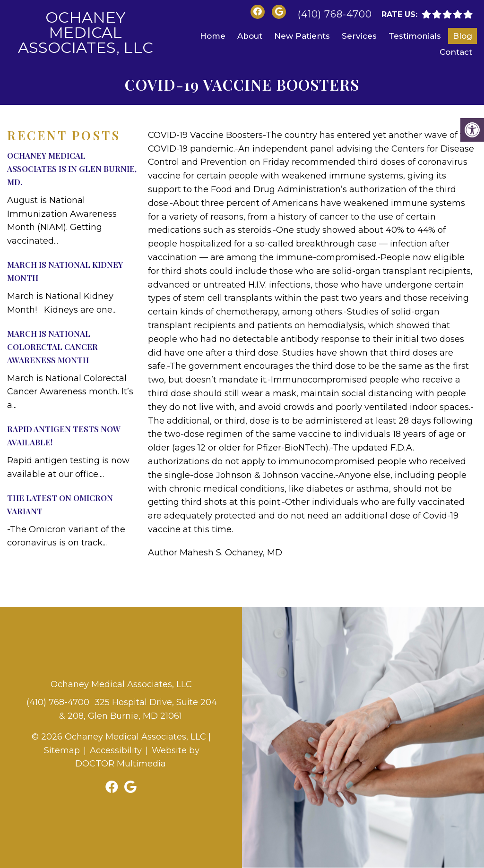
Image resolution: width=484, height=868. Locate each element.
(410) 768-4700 (335, 14)
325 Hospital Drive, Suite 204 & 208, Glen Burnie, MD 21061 (138, 709)
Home (213, 36)
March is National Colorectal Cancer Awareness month (52, 347)
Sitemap (62, 750)
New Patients (302, 36)
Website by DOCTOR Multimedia (138, 757)
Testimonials (415, 36)
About (250, 36)
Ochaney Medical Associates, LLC (86, 33)
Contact (456, 52)
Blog (462, 36)
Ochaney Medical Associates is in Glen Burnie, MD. (72, 169)
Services (359, 36)
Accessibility (116, 750)
